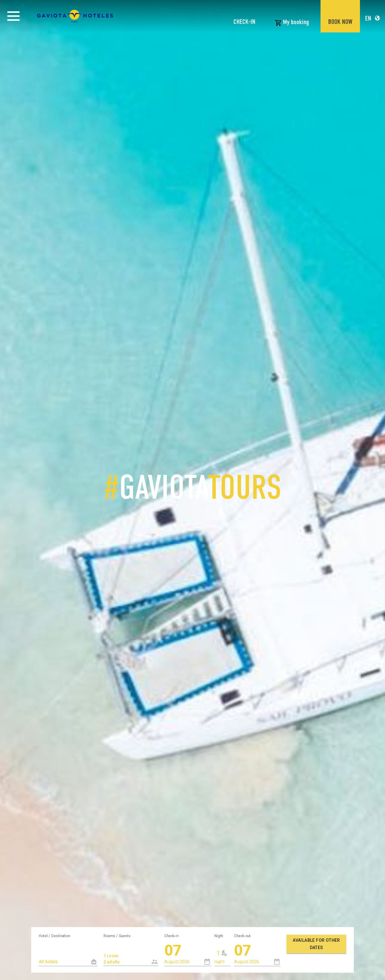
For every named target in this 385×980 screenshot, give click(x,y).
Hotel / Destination (54, 936)
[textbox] (68, 962)
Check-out (242, 936)
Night (219, 936)
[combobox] (131, 953)
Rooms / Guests (117, 936)
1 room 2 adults (126, 956)
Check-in (172, 936)
